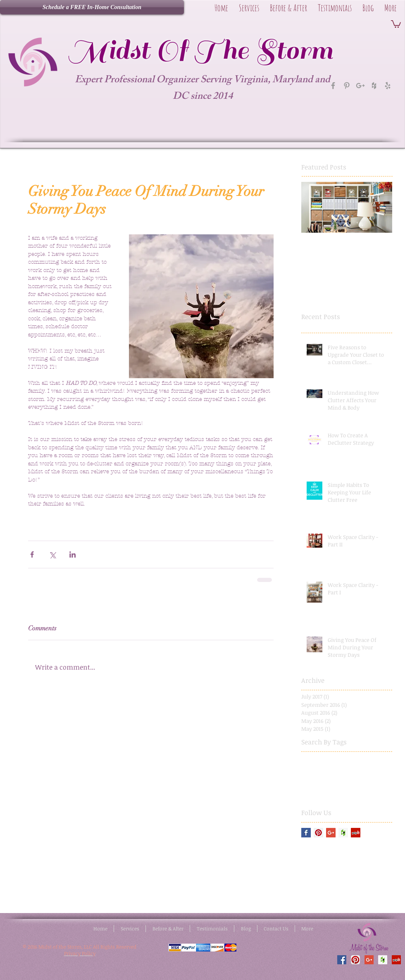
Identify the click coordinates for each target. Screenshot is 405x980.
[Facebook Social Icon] (342, 960)
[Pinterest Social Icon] (318, 833)
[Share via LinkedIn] (73, 554)
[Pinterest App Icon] (355, 960)
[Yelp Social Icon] (356, 833)
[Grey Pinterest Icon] (347, 86)
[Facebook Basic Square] (306, 833)
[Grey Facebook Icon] (333, 86)
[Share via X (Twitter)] (52, 554)
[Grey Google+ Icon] (360, 86)
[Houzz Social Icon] (343, 833)
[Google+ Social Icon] (331, 833)
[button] (396, 24)
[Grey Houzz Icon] (374, 86)
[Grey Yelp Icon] (388, 86)
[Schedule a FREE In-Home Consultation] (92, 7)
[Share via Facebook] (32, 554)
